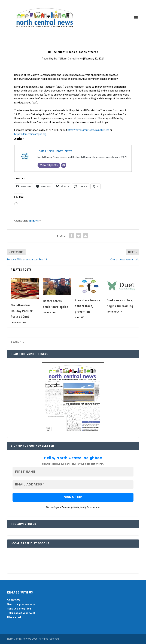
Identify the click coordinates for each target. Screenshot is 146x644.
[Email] (64, 165)
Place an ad (14, 617)
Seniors (34, 221)
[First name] (73, 472)
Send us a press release (21, 604)
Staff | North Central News (68, 59)
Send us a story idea (19, 609)
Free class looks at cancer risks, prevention (88, 306)
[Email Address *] (73, 485)
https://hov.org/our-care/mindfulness (88, 130)
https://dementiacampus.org (30, 134)
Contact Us (14, 600)
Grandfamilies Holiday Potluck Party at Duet (22, 311)
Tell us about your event (21, 613)
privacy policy (79, 507)
